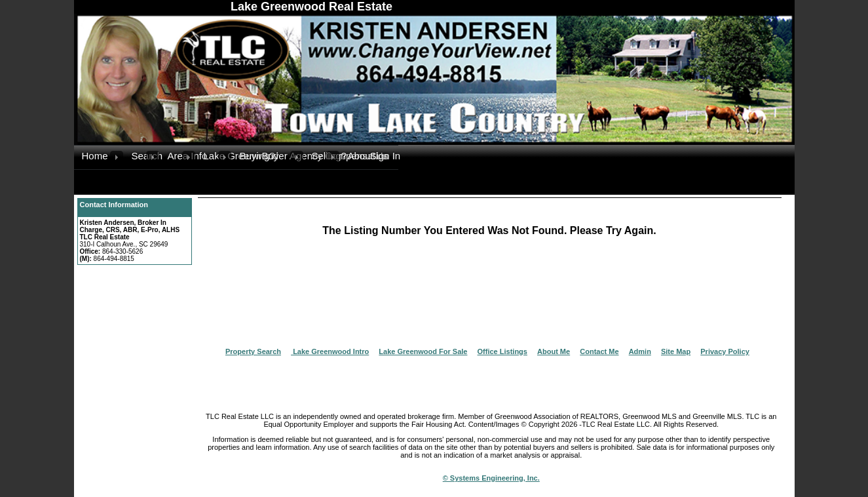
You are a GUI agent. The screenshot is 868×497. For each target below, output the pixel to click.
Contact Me (599, 351)
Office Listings (502, 351)
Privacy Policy (725, 351)
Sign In (384, 156)
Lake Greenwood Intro (330, 351)
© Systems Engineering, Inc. (491, 478)
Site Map (676, 351)
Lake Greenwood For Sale (423, 351)
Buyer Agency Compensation (276, 156)
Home (95, 156)
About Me (554, 351)
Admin (640, 351)
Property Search (253, 351)
